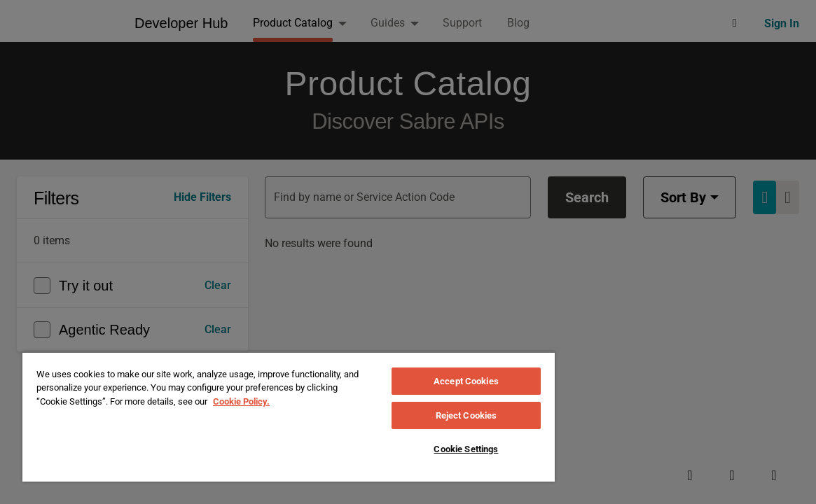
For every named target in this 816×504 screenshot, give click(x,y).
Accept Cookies (466, 381)
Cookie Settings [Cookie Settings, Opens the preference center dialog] (466, 449)
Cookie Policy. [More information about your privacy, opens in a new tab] (241, 401)
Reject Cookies (466, 415)
